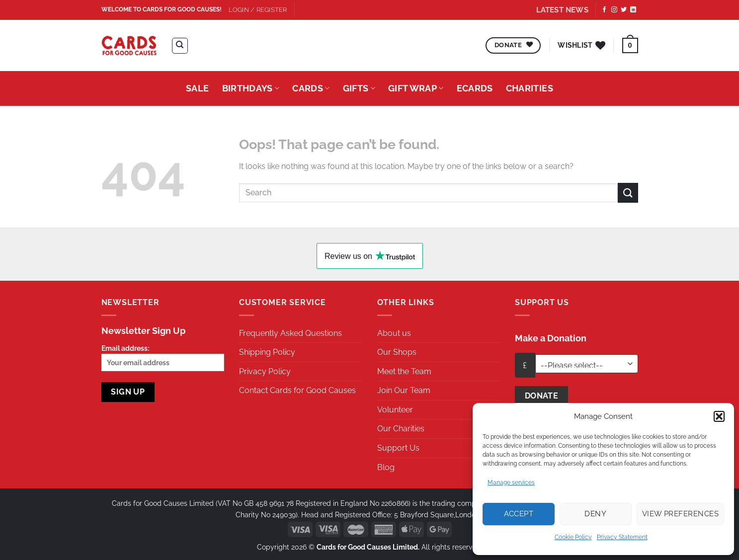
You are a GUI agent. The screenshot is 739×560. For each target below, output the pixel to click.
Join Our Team (404, 390)
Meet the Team (404, 371)
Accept (519, 514)
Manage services (511, 482)
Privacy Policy (265, 371)
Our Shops (397, 352)
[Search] (180, 46)
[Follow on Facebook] (604, 10)
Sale (197, 88)
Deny (595, 514)
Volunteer (395, 410)
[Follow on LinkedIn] (633, 10)
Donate (542, 396)
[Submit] (628, 193)
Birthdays (251, 88)
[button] (719, 416)
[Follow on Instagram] (614, 10)
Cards (311, 88)
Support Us (398, 448)
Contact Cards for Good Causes (297, 390)
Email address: (163, 358)
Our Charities (401, 429)
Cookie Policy (573, 537)
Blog (386, 467)
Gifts (359, 88)
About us (394, 333)
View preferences (680, 514)
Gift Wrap (416, 88)
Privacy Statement (622, 537)
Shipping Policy (267, 352)
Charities (530, 88)
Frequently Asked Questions (290, 333)
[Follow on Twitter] (624, 10)
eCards (475, 88)
